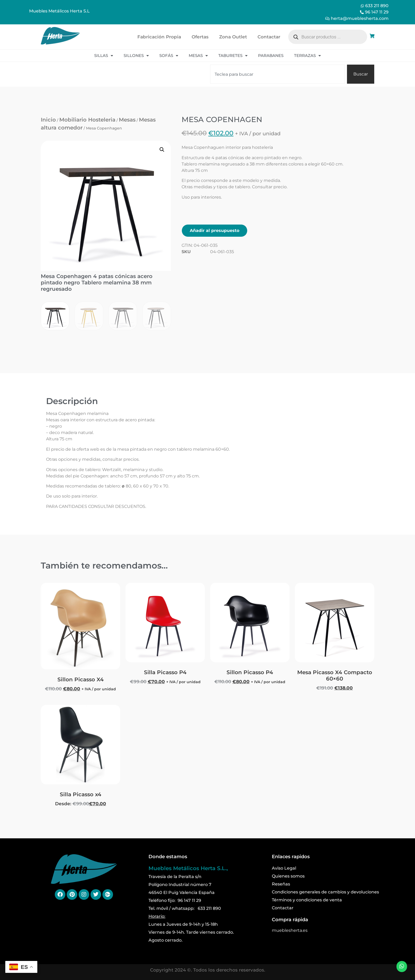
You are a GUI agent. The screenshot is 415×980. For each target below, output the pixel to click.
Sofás (169, 56)
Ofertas (200, 37)
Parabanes (271, 55)
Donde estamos (168, 857)
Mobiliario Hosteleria (87, 120)
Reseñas (281, 884)
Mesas (198, 56)
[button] (162, 150)
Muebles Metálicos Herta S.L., (188, 868)
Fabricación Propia (159, 37)
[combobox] (278, 74)
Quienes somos (288, 876)
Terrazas (307, 56)
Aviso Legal (284, 868)
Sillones (136, 56)
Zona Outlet (233, 37)
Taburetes (233, 56)
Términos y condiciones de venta (307, 900)
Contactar (269, 37)
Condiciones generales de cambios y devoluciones (325, 892)
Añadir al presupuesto (215, 231)
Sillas (104, 56)
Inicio (48, 120)
